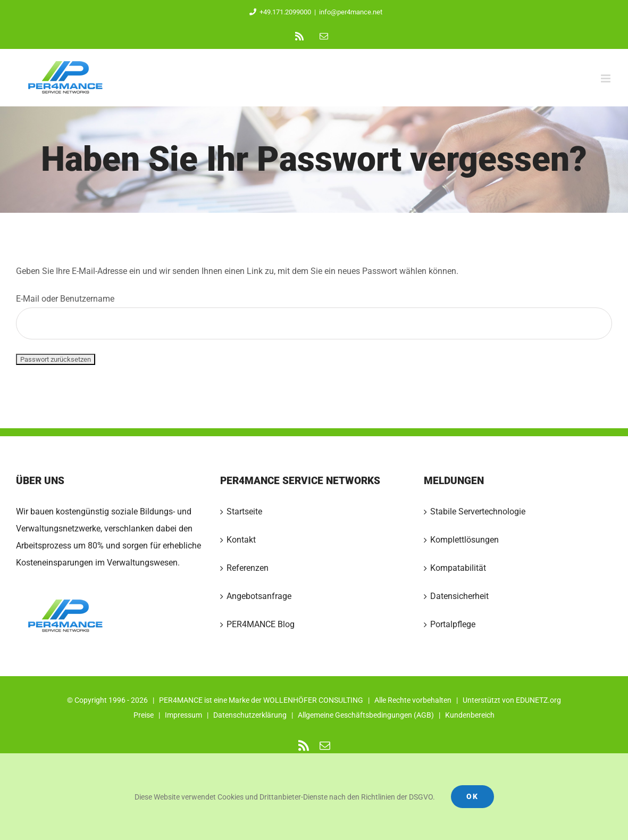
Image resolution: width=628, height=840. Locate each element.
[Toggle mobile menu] (606, 78)
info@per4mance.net (351, 12)
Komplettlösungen (464, 540)
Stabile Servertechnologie (478, 512)
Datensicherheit (459, 596)
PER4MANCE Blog (261, 624)
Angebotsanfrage (259, 596)
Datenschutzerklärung (250, 715)
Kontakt (241, 540)
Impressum (183, 715)
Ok (472, 796)
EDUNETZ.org (538, 700)
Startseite (244, 512)
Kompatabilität (458, 568)
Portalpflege (453, 624)
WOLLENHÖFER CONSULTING (313, 700)
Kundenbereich (470, 715)
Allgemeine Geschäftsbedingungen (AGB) (366, 715)
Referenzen (248, 568)
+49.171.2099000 (278, 12)
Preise (144, 715)
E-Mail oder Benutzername (314, 317)
